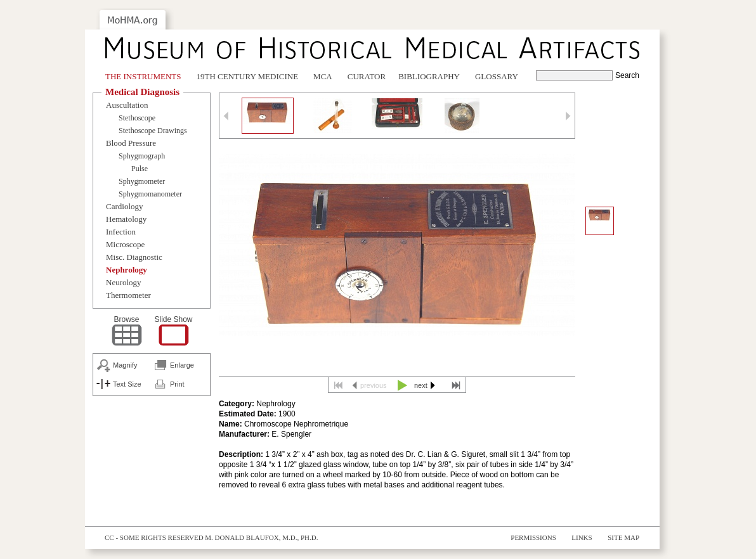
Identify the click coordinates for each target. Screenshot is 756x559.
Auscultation (127, 105)
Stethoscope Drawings (153, 131)
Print (177, 384)
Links (582, 537)
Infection (121, 232)
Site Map (623, 537)
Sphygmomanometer (150, 194)
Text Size (127, 384)
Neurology (124, 282)
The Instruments (143, 76)
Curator (367, 76)
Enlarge (182, 365)
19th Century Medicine (248, 76)
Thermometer (128, 295)
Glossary (497, 76)
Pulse (140, 169)
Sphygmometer (142, 181)
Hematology (126, 219)
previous (374, 385)
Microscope (125, 244)
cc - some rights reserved (154, 537)
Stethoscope (137, 118)
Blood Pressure (131, 143)
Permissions (533, 537)
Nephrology (127, 270)
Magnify (125, 365)
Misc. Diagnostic (134, 257)
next (421, 385)
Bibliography (429, 76)
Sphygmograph (142, 156)
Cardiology (125, 206)
